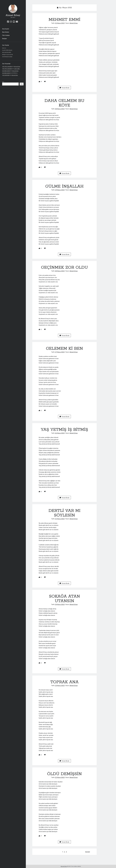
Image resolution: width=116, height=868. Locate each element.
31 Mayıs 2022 (60, 23)
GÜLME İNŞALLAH (64, 186)
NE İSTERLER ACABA (7, 57)
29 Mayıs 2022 (60, 190)
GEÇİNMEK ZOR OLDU (64, 267)
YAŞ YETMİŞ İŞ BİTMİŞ (64, 430)
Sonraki (88, 852)
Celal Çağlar (17, 69)
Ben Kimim (6, 32)
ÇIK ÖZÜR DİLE (6, 75)
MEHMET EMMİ (64, 20)
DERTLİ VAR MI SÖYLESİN (64, 513)
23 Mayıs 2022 (60, 685)
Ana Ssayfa (6, 29)
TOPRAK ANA (64, 682)
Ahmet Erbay (13, 15)
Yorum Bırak (64, 88)
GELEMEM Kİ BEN (64, 349)
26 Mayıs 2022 (60, 433)
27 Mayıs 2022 (60, 352)
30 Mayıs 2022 (60, 109)
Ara (3, 82)
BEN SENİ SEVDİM (7, 52)
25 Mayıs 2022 (60, 519)
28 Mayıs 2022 (60, 271)
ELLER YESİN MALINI (7, 50)
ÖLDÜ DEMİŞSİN (64, 774)
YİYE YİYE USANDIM (7, 67)
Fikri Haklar (6, 35)
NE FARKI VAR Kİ (6, 71)
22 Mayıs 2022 (60, 777)
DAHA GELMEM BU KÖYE (64, 103)
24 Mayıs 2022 (60, 604)
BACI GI (4, 48)
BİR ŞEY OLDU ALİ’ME (8, 55)
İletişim (4, 38)
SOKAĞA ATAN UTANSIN (64, 599)
